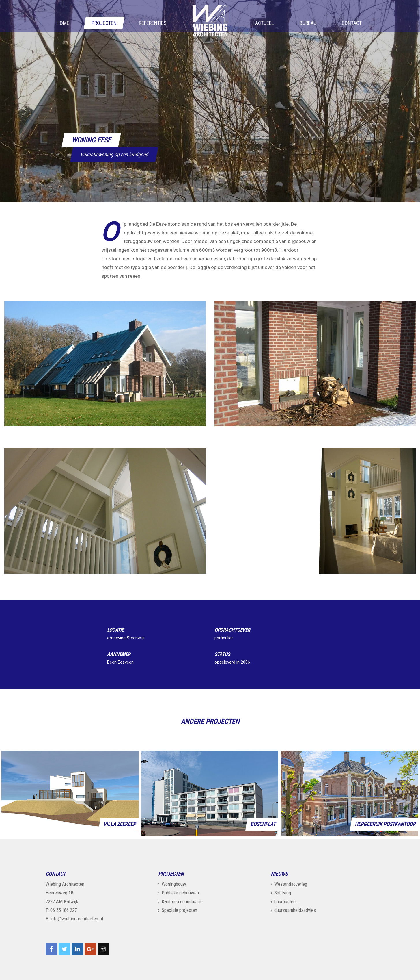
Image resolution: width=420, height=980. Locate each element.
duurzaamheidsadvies (295, 910)
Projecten (104, 24)
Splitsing (283, 893)
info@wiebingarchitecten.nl (77, 919)
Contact (352, 24)
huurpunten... (287, 901)
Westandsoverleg (291, 884)
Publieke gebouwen (180, 893)
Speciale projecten (179, 910)
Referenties (153, 24)
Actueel (265, 24)
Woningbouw (174, 884)
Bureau (308, 24)
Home (63, 24)
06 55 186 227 (64, 910)
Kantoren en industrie (182, 901)
